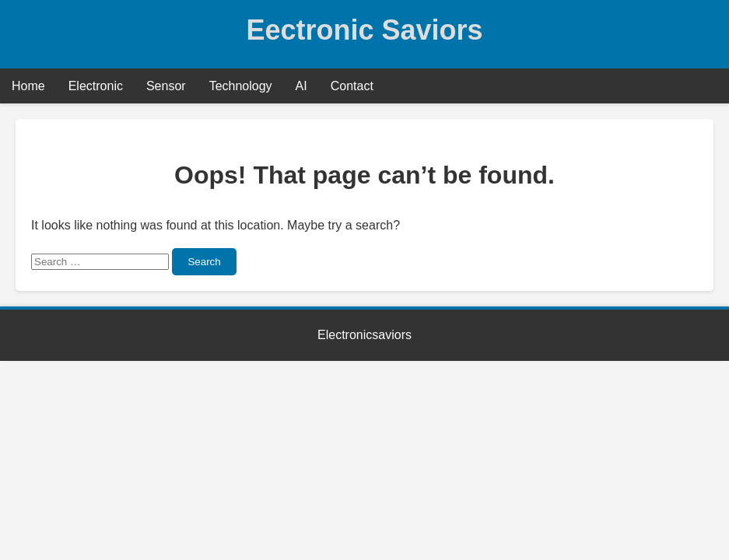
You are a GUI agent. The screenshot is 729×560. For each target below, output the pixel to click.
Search (204, 262)
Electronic (96, 86)
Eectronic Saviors (364, 30)
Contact (352, 86)
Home (28, 86)
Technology (241, 86)
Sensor (166, 86)
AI (301, 86)
